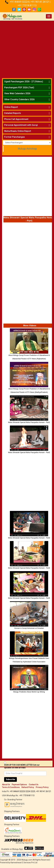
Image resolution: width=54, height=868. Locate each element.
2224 (28, 791)
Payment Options (19, 785)
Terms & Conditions (11, 787)
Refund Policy (28, 787)
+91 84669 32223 (17, 791)
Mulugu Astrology (27, 149)
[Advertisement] (27, 49)
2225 (33, 791)
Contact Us (34, 785)
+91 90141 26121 (40, 2)
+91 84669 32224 (20, 2)
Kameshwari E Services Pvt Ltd (24, 863)
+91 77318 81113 (27, 5)
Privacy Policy (42, 787)
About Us (6, 785)
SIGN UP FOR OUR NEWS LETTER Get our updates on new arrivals (22, 766)
